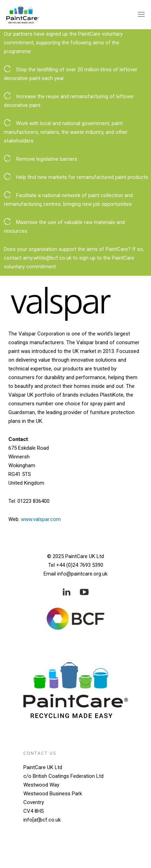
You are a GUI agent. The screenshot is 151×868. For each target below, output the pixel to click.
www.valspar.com (41, 519)
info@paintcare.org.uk (82, 574)
